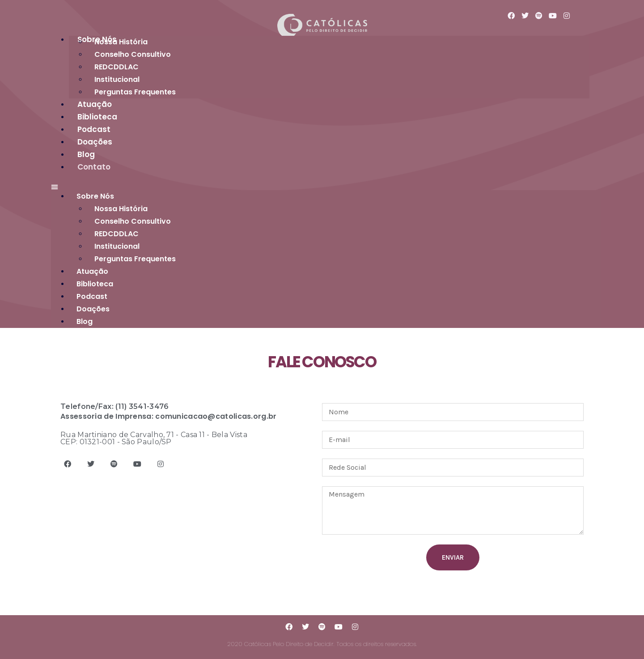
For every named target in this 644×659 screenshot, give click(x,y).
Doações (93, 309)
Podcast (92, 296)
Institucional (117, 246)
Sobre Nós (95, 196)
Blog (85, 321)
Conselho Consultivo (133, 54)
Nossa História (121, 42)
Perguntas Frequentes (135, 92)
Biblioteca (95, 284)
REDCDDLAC (117, 67)
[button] (326, 187)
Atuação (92, 271)
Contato (94, 167)
